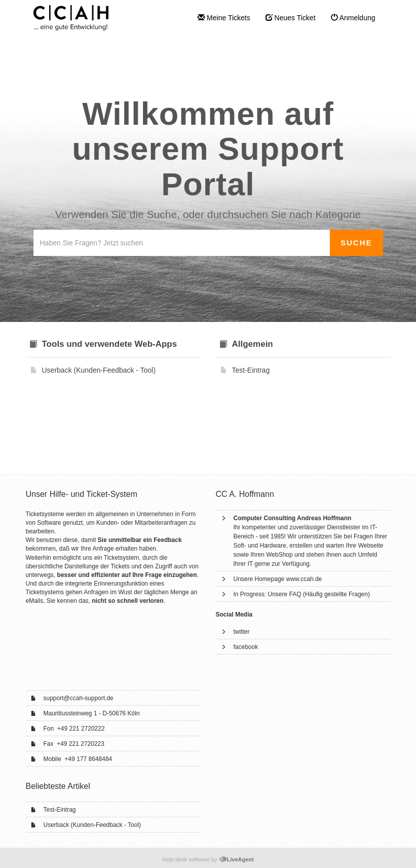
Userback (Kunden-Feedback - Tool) (92, 825)
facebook (246, 647)
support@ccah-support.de (79, 698)
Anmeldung (353, 18)
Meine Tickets (224, 18)
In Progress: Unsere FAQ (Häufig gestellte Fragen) (302, 594)
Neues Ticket (291, 18)
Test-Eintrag (60, 810)
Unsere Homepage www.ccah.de (278, 579)
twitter (242, 632)
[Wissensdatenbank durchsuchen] (182, 243)
